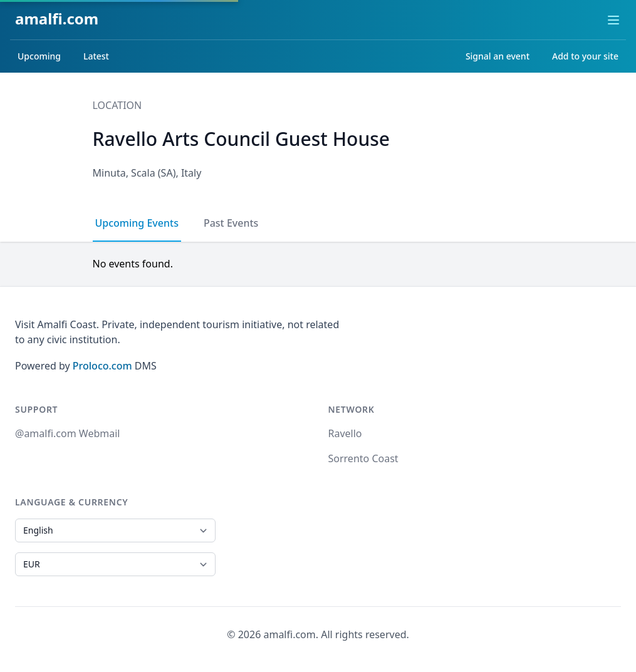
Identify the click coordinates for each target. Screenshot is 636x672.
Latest (96, 56)
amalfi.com (57, 18)
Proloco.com (102, 366)
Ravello (345, 433)
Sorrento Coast (363, 458)
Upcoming (39, 56)
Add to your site (585, 56)
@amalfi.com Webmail (67, 433)
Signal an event (498, 56)
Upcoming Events (137, 223)
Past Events (231, 223)
